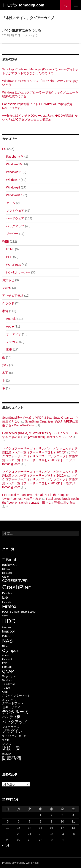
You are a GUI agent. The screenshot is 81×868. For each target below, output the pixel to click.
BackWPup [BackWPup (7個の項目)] (10, 565)
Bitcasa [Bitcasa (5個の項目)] (6, 569)
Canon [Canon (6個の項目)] (6, 577)
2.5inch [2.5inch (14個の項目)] (10, 560)
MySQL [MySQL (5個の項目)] (6, 636)
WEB (6, 242)
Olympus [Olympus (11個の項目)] (10, 650)
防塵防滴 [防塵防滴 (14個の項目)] (12, 758)
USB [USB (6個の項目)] (5, 692)
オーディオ (14, 334)
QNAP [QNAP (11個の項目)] (8, 671)
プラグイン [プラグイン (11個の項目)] (12, 731)
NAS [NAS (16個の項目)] (7, 641)
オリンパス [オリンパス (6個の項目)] (9, 700)
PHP (9, 257)
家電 (5, 311)
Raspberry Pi (15, 157)
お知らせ (8, 280)
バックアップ (15, 226)
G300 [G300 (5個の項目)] (5, 616)
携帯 (9, 350)
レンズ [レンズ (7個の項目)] (7, 744)
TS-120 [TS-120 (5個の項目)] (6, 688)
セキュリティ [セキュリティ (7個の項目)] (11, 707)
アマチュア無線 (13, 296)
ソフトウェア (15, 211)
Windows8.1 (14, 195)
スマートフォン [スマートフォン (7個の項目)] (13, 703)
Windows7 (13, 180)
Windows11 (14, 172)
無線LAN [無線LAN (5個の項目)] (7, 754)
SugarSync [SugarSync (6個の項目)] (9, 676)
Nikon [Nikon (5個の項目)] (5, 646)
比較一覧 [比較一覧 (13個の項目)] (11, 748)
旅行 (5, 365)
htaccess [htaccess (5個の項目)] (7, 627)
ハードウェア (15, 218)
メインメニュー (76, 5)
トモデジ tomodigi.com (23, 5)
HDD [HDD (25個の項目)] (9, 621)
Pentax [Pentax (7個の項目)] (7, 667)
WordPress (13, 265)
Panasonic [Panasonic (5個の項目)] (8, 659)
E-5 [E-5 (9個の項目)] (5, 597)
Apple (10, 326)
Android (11, 319)
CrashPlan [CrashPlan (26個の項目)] (17, 587)
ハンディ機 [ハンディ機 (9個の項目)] (11, 717)
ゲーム (11, 203)
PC (4, 149)
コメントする (30, 35)
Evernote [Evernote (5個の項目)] (7, 602)
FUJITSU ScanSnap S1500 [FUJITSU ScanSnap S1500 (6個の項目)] (19, 612)
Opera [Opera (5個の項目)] (5, 655)
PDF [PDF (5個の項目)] (4, 663)
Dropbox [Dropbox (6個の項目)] (7, 593)
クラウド (8, 303)
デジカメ (12, 342)
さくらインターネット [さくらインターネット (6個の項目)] (16, 696)
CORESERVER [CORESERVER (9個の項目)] (15, 581)
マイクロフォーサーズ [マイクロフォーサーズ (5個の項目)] (14, 736)
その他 (7, 288)
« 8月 (6, 845)
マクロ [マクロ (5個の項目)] (6, 740)
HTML (10, 249)
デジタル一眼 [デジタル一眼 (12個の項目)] (15, 712)
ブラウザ (12, 234)
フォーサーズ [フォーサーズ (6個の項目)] (11, 727)
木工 (5, 373)
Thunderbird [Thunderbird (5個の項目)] (8, 684)
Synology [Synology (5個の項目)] (7, 680)
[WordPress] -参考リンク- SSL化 (50, 437)
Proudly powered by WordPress (20, 863)
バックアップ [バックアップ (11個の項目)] (14, 722)
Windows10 (14, 164)
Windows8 (13, 187)
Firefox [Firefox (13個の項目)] (9, 607)
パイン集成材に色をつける (22, 30)
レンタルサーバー (18, 272)
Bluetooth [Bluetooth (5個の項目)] (7, 573)
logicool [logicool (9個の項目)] (8, 631)
